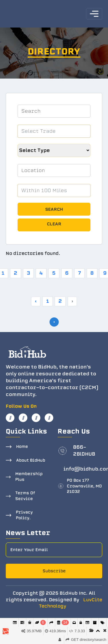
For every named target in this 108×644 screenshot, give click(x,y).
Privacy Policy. (24, 515)
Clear (54, 224)
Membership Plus (29, 477)
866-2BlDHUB (84, 451)
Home (22, 447)
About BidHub (31, 460)
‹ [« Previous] (36, 301)
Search (54, 209)
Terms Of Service (25, 496)
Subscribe (54, 571)
